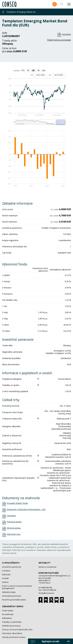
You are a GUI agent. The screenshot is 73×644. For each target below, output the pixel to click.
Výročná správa (14, 528)
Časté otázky (8, 611)
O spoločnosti (11, 563)
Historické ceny (14, 534)
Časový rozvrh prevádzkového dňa (17, 630)
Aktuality (44, 563)
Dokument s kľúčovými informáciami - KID (26, 509)
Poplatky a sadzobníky (12, 622)
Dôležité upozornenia (11, 626)
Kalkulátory (7, 618)
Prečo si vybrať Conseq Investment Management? (17, 587)
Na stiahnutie (8, 614)
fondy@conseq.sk (46, 593)
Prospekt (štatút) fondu (17, 503)
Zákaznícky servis (13, 606)
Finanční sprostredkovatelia (14, 600)
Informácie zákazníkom (12, 633)
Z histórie (6, 571)
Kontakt (5, 578)
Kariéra (5, 582)
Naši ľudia (6, 574)
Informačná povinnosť (12, 596)
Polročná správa (14, 522)
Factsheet (66, 34)
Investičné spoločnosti (12, 567)
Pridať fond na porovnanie (59, 40)
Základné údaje (9, 592)
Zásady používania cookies (14, 637)
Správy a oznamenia (47, 567)
